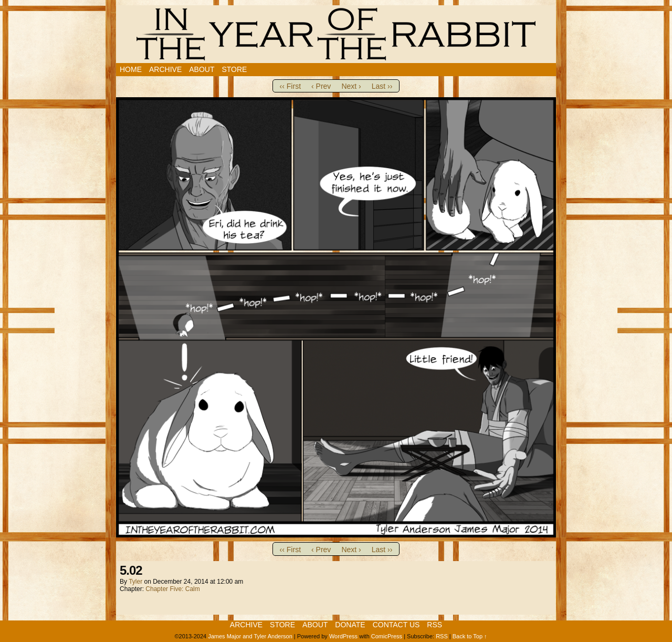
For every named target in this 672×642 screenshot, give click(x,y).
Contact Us (396, 625)
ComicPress (387, 636)
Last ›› (382, 86)
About (202, 69)
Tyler (135, 582)
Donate (350, 625)
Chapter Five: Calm (172, 589)
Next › (351, 86)
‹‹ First (290, 86)
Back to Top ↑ (470, 636)
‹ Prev (321, 86)
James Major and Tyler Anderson (250, 636)
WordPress (343, 636)
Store (234, 69)
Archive (165, 69)
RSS (434, 625)
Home (131, 69)
